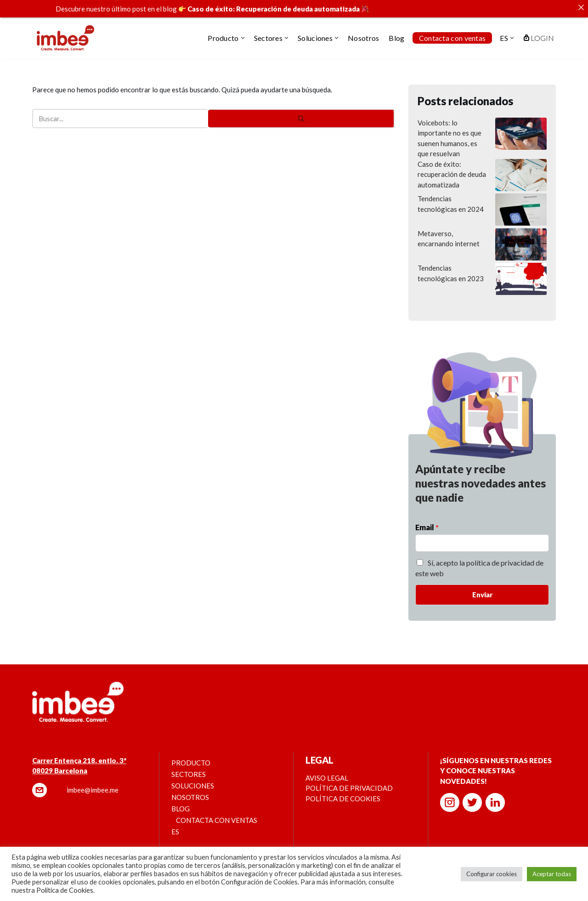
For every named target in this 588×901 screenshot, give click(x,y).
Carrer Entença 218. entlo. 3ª (79, 750)
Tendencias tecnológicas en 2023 (451, 263)
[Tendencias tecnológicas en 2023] (521, 270)
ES (175, 821)
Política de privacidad (349, 777)
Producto (191, 752)
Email (427, 517)
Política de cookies (343, 788)
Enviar (482, 584)
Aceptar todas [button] (552, 874)
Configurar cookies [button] (492, 874)
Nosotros (363, 38)
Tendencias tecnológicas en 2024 (451, 193)
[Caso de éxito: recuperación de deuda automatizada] (521, 166)
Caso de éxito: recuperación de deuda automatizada (452, 164)
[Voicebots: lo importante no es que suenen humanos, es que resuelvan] (521, 125)
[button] (243, 38)
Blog (396, 38)
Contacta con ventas (452, 38)
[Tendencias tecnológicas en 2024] (521, 200)
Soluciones (193, 775)
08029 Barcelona (60, 760)
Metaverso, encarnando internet (449, 228)
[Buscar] (120, 108)
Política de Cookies (65, 890)
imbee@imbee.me (93, 779)
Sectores (189, 764)
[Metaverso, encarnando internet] (521, 235)
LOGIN (539, 38)
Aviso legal (327, 767)
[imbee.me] (65, 38)
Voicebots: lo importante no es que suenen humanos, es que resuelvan (449, 128)
